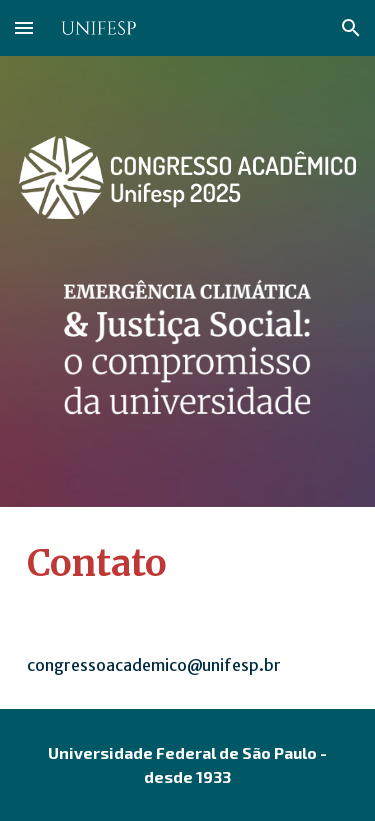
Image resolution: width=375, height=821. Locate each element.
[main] (188, 564)
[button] (24, 27)
